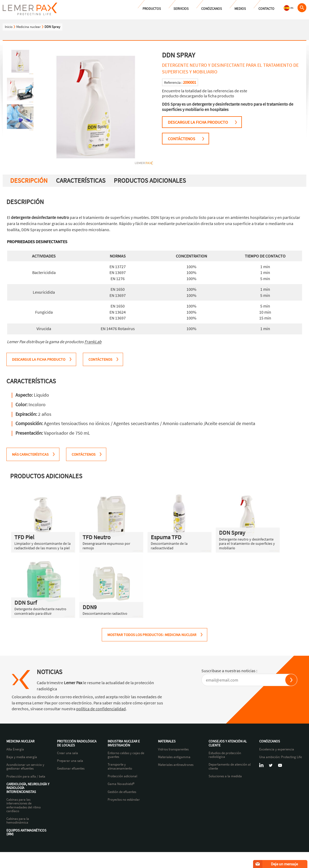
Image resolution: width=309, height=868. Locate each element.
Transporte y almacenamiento (120, 767)
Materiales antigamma (174, 757)
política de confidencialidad (101, 709)
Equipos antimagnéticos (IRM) (26, 832)
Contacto (266, 9)
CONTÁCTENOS (182, 139)
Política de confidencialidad (218, 860)
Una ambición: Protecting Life (280, 757)
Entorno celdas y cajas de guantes (126, 755)
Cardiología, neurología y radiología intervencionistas (28, 788)
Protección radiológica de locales (77, 743)
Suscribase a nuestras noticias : (229, 671)
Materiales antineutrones (176, 765)
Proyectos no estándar (124, 800)
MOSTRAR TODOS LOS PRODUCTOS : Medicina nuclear (152, 635)
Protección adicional (122, 776)
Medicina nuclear (29, 27)
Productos (152, 9)
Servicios (181, 9)
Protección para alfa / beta (26, 776)
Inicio (9, 27)
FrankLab (93, 342)
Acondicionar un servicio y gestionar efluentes (25, 767)
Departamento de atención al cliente (230, 767)
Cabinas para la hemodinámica (18, 821)
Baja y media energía (22, 757)
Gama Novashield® (121, 784)
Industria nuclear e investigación (124, 743)
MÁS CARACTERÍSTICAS (30, 454)
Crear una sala (68, 753)
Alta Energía (15, 749)
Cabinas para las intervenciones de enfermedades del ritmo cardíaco (24, 805)
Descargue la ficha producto (198, 122)
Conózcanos (212, 9)
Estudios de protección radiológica (225, 755)
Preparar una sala (70, 761)
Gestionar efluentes (71, 769)
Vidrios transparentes (173, 749)
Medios (240, 9)
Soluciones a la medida (225, 776)
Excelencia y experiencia (277, 749)
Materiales (167, 741)
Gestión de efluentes (122, 792)
